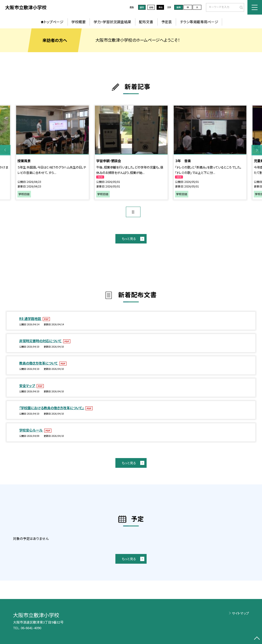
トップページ (54, 22)
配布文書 (146, 22)
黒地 (160, 7)
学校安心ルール (31, 430)
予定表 (167, 22)
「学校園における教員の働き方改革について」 (52, 408)
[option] (52, 153)
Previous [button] (5, 150)
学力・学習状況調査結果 (112, 22)
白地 (151, 7)
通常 (142, 7)
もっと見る (129, 239)
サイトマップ (240, 613)
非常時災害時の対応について (41, 341)
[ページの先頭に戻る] (257, 639)
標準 (179, 7)
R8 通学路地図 (30, 319)
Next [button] (257, 150)
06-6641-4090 (31, 628)
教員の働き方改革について (39, 363)
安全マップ (27, 386)
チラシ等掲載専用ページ (199, 22)
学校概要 (79, 22)
